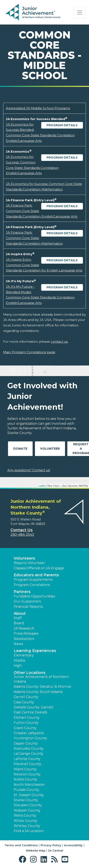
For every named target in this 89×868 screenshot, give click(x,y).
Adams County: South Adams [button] (38, 692)
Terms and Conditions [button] (21, 845)
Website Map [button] (36, 850)
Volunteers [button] (24, 558)
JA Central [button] (56, 850)
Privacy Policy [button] (51, 845)
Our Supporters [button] (27, 601)
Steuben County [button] (28, 805)
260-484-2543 (22, 535)
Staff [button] (18, 618)
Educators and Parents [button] (36, 575)
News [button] (18, 644)
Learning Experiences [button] (35, 651)
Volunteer (50, 449)
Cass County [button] (24, 702)
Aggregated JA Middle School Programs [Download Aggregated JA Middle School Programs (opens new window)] (38, 108)
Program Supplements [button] (33, 580)
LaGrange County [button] (29, 754)
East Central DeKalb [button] (31, 712)
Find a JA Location (29, 831)
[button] (23, 859)
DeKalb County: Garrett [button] (34, 707)
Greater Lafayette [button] (29, 733)
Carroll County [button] (26, 697)
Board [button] (19, 623)
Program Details (62, 125)
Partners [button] (22, 592)
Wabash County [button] (27, 810)
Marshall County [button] (27, 764)
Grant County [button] (25, 728)
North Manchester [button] (29, 785)
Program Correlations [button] (32, 585)
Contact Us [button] (22, 530)
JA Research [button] (24, 628)
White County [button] (25, 821)
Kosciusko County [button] (29, 748)
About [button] (20, 613)
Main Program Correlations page (29, 352)
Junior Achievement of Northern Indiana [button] (41, 679)
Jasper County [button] (26, 743)
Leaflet (42, 486)
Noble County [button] (25, 779)
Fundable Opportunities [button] (34, 596)
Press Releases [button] (26, 633)
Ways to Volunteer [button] (29, 563)
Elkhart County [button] (27, 718)
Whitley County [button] (27, 826)
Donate (20, 449)
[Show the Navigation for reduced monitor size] (80, 12)
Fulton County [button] (26, 723)
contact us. (59, 342)
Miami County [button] (25, 769)
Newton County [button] (27, 774)
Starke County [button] (26, 800)
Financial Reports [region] (28, 607)
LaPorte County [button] (27, 759)
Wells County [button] (25, 815)
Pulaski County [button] (26, 790)
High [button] (18, 666)
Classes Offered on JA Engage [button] (39, 568)
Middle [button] (19, 661)
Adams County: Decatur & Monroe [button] (42, 687)
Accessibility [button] (73, 845)
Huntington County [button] (30, 738)
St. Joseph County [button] (29, 795)
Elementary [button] (24, 655)
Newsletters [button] (24, 639)
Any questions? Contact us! (29, 470)
